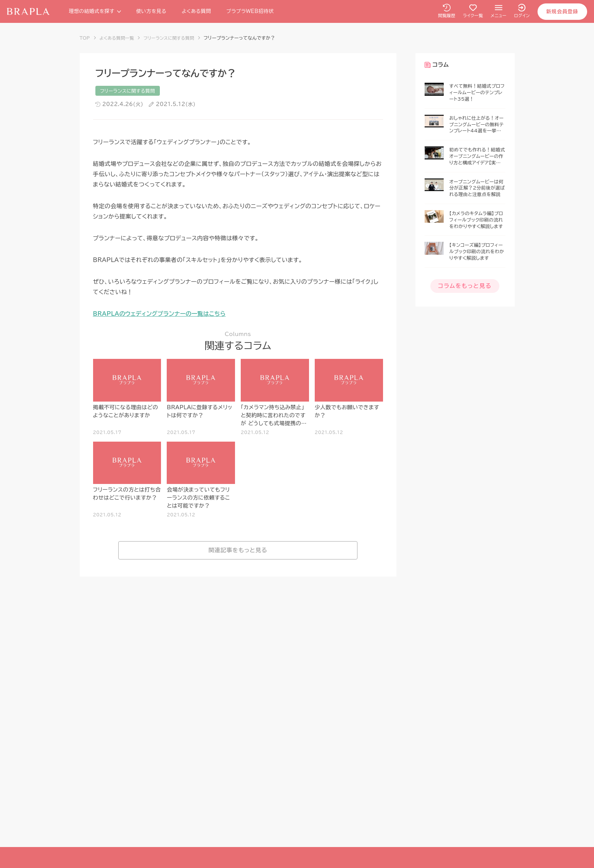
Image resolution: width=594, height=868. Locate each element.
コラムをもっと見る (465, 285)
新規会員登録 (562, 12)
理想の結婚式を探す (95, 11)
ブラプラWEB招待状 (251, 11)
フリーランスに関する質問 (173, 38)
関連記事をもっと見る (238, 551)
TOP (85, 38)
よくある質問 (197, 11)
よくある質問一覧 (118, 38)
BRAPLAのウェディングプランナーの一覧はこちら (159, 314)
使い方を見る (152, 11)
